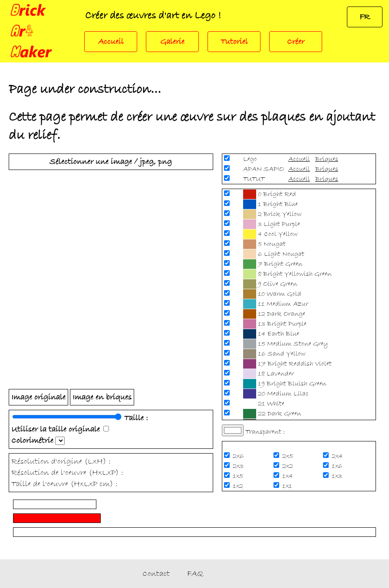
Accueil (111, 42)
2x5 (288, 456)
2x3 (239, 466)
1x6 (338, 466)
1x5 (239, 476)
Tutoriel (234, 42)
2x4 (338, 456)
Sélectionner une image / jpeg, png (111, 162)
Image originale (38, 397)
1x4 (288, 476)
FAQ (195, 574)
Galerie (172, 42)
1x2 (239, 486)
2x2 (288, 466)
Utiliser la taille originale (56, 429)
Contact (156, 574)
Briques (327, 159)
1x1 (288, 486)
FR (365, 17)
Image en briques (102, 397)
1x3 (338, 476)
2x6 (239, 456)
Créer (296, 42)
